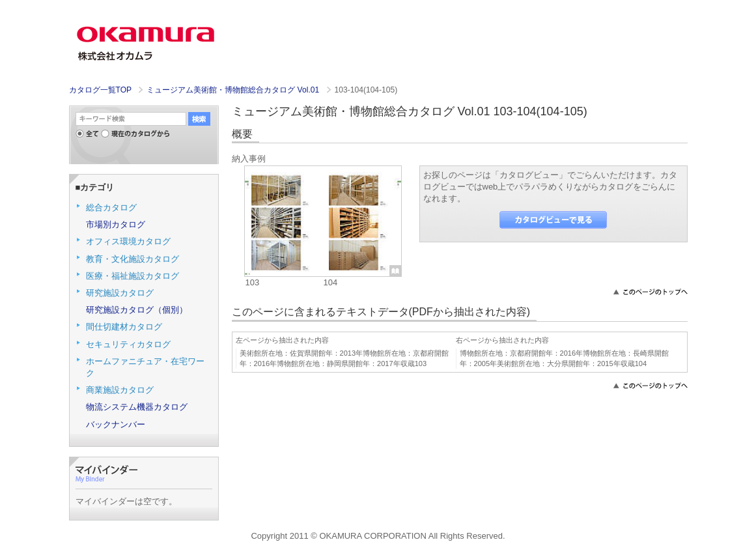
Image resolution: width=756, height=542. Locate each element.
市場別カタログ (116, 224)
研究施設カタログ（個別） (137, 310)
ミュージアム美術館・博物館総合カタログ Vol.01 (234, 90)
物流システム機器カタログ (137, 407)
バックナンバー (116, 424)
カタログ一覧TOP (100, 90)
